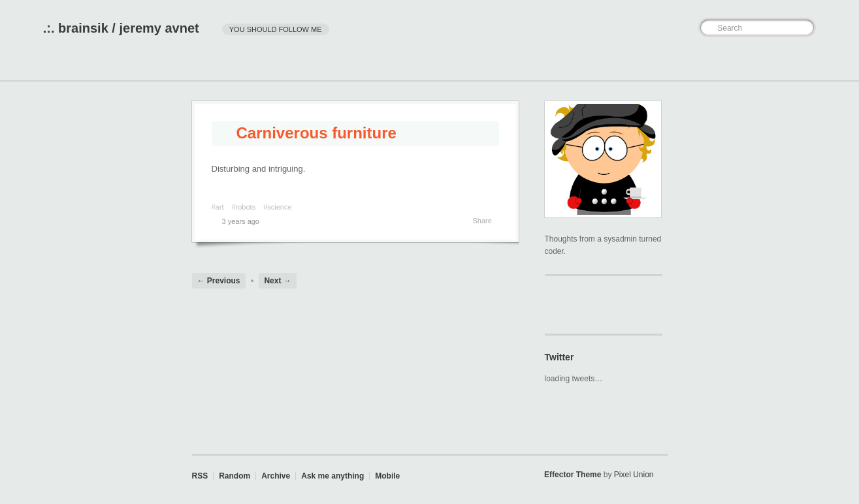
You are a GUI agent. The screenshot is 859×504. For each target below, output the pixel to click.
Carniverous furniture (307, 133)
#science (277, 207)
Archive (276, 476)
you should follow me (276, 29)
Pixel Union (634, 475)
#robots (243, 207)
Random (235, 476)
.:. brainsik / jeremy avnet (121, 28)
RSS (200, 476)
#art (218, 207)
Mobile (387, 476)
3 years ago (235, 221)
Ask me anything (332, 476)
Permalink (274, 221)
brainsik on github (572, 304)
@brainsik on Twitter (553, 304)
